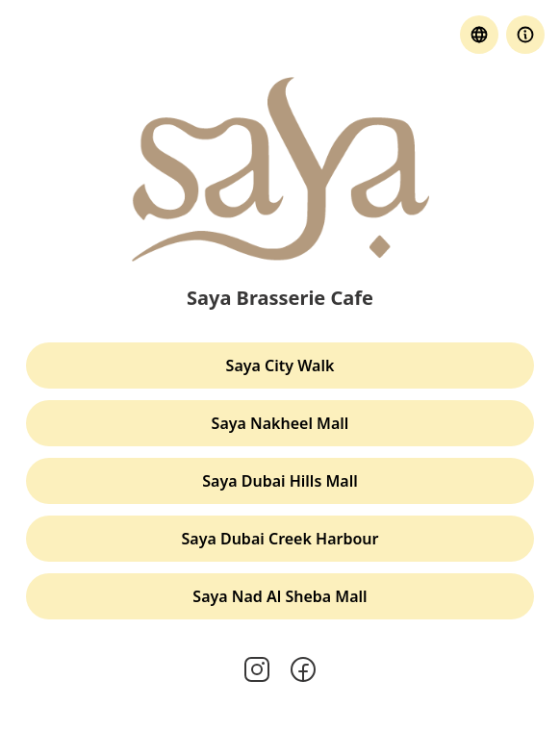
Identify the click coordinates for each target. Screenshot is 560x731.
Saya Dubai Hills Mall (280, 481)
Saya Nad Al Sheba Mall (280, 596)
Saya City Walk (280, 365)
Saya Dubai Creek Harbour (280, 539)
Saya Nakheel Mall (280, 423)
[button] (525, 35)
